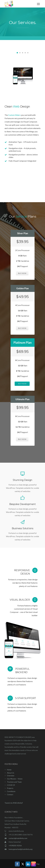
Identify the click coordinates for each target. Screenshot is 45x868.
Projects (10, 788)
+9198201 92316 (15, 846)
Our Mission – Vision (15, 779)
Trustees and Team (14, 782)
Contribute (11, 791)
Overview (11, 776)
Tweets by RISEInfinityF (14, 803)
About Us (11, 773)
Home (9, 770)
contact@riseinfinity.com (18, 838)
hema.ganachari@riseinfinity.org (21, 849)
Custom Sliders (14, 115)
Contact (10, 794)
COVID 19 (11, 785)
